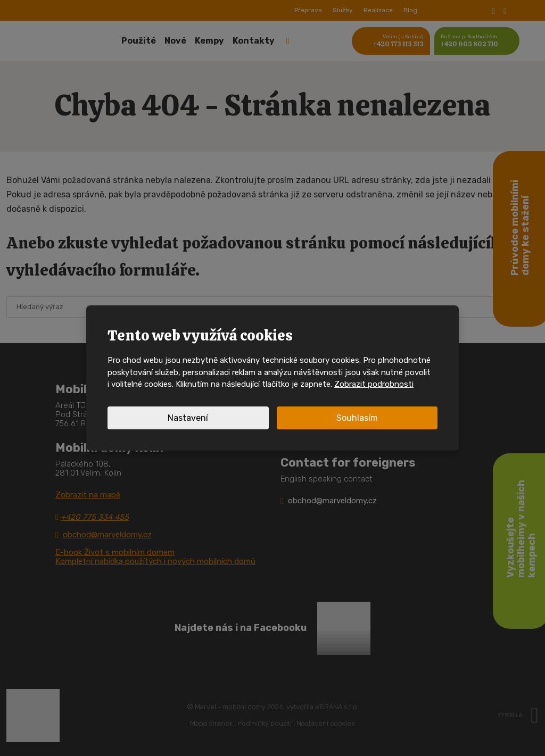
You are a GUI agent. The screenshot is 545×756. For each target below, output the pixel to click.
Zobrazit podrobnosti (374, 384)
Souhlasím (357, 418)
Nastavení (188, 418)
